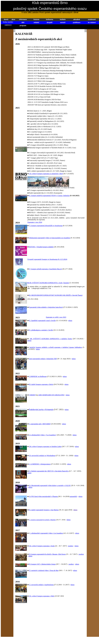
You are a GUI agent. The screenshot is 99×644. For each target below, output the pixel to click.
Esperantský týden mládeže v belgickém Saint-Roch (46, 307)
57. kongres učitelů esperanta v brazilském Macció (45, 269)
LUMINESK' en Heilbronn (38, 376)
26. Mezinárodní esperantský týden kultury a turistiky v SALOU (50, 485)
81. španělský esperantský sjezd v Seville (42, 321)
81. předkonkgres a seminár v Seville (41, 330)
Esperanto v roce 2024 (35, 222)
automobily (74, 496)
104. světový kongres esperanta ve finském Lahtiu (45, 447)
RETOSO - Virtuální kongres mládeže (41, 247)
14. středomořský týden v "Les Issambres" (43, 435)
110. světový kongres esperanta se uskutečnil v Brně (46, 174)
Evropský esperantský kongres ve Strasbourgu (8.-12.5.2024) (47, 259)
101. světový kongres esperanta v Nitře (42, 596)
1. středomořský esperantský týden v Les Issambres (46, 533)
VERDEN (32, 395)
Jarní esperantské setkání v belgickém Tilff (43, 359)
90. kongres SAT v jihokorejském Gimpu (42, 564)
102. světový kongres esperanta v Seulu (42, 546)
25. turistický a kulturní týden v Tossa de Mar (44, 570)
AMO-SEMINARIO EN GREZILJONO (51, 395)
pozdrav (71, 546)
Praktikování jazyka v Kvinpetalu (41, 410)
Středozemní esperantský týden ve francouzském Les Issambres (50, 238)
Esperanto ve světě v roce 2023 (56, 317)
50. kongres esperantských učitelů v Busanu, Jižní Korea (47, 554)
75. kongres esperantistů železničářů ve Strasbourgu (46, 226)
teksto (70, 321)
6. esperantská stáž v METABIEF (40, 424)
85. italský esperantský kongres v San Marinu (44, 510)
